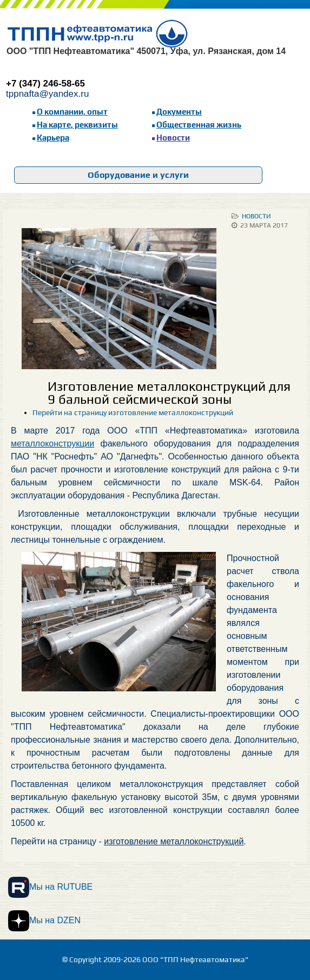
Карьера (53, 138)
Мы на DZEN (44, 921)
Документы (179, 112)
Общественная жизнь (199, 125)
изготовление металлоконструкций (174, 841)
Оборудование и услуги (138, 175)
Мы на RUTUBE (50, 887)
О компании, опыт (72, 112)
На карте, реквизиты (77, 125)
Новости (173, 138)
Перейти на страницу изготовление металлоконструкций (133, 412)
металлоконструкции (52, 444)
